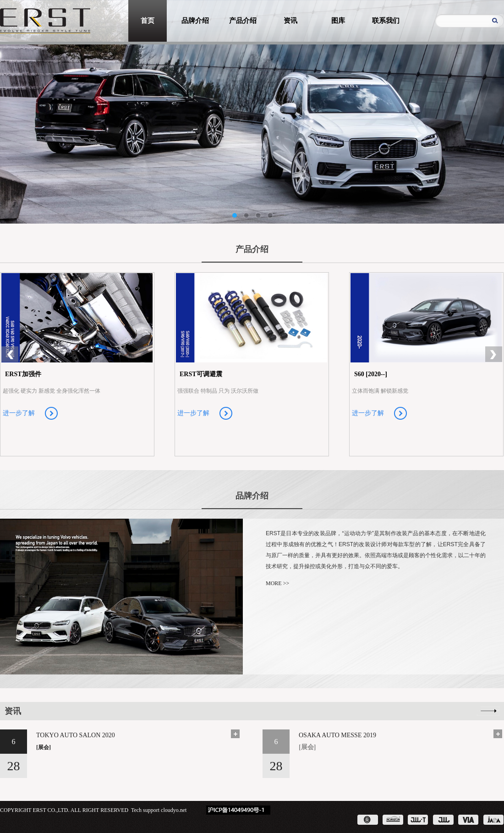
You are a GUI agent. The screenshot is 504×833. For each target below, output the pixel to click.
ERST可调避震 (201, 374)
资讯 (290, 21)
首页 (148, 21)
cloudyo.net (174, 810)
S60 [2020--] (371, 374)
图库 (338, 21)
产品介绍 (243, 21)
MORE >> (277, 583)
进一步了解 (19, 413)
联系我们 (386, 21)
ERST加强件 (23, 374)
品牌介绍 (195, 21)
